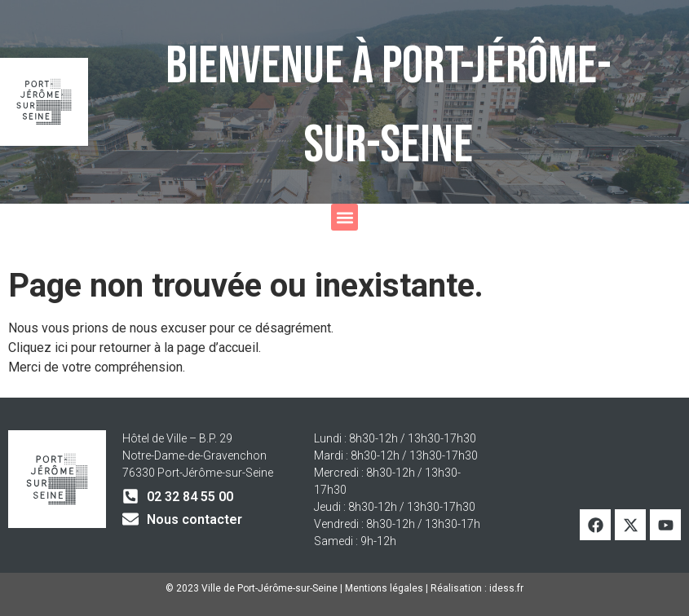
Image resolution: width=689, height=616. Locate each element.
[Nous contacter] (130, 519)
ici (63, 348)
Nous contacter (194, 519)
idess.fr (506, 588)
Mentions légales (384, 588)
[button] (344, 217)
